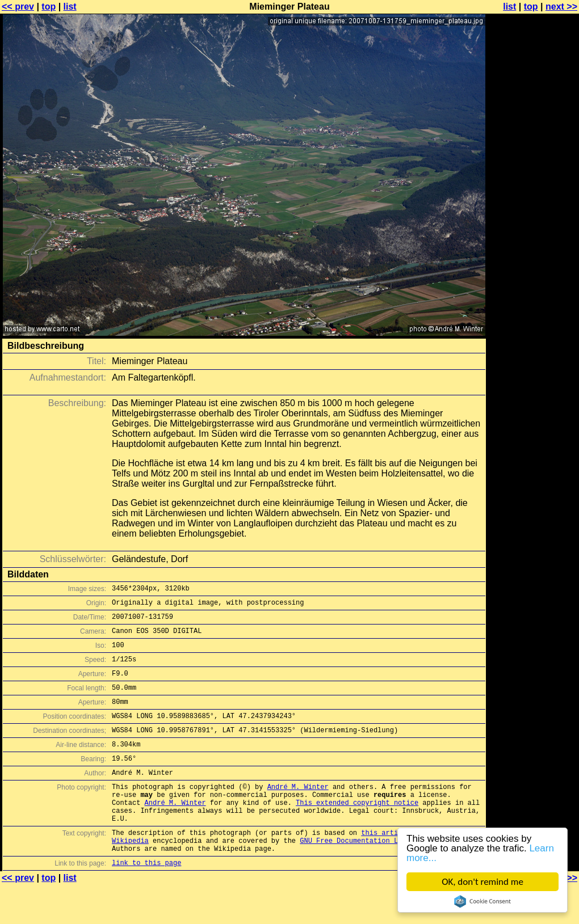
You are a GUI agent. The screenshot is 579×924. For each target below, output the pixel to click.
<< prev (18, 7)
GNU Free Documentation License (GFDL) (375, 876)
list (70, 7)
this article (385, 866)
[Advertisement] (533, 281)
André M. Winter (298, 812)
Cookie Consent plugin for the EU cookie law (482, 901)
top (49, 7)
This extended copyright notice (357, 831)
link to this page (146, 902)
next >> (561, 7)
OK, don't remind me (482, 882)
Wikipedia (130, 876)
